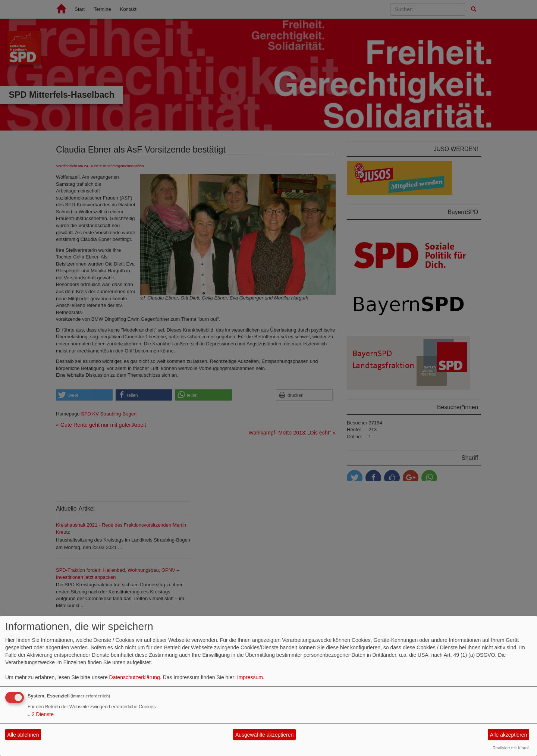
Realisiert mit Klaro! (511, 748)
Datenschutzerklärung (135, 677)
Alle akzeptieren (509, 735)
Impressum (250, 677)
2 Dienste (41, 714)
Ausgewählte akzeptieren (264, 735)
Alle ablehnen (23, 735)
